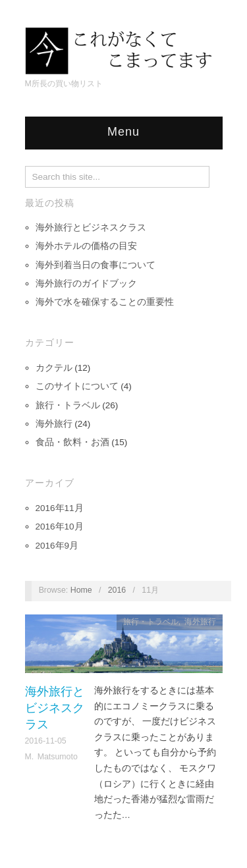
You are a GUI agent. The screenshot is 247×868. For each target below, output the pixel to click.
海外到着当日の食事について (96, 265)
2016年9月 (57, 546)
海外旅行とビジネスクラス (91, 228)
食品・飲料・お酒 (72, 442)
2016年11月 (60, 508)
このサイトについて (77, 386)
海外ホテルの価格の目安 (86, 246)
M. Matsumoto (51, 757)
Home (81, 590)
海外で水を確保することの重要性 (105, 302)
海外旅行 (54, 424)
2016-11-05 (46, 741)
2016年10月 (60, 527)
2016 (117, 590)
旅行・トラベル (68, 405)
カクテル (54, 368)
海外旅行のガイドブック (86, 284)
